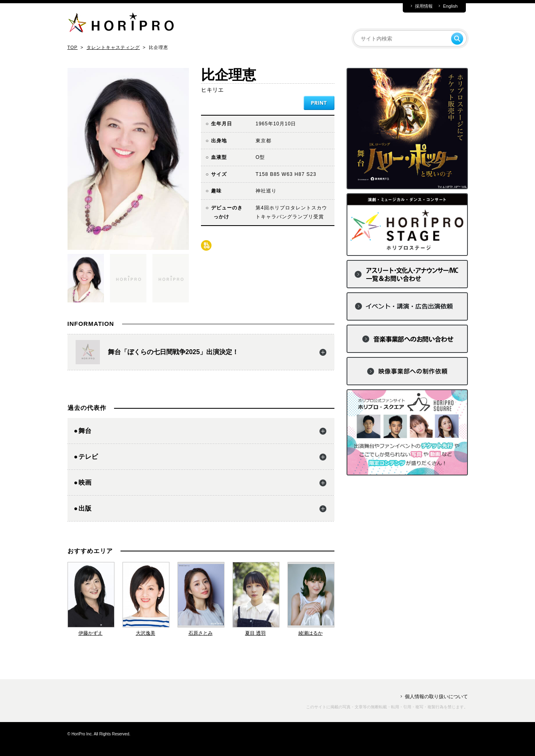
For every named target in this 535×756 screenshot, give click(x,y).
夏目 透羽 (255, 633)
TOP (73, 47)
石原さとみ (201, 633)
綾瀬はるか (311, 633)
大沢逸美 (146, 633)
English (450, 6)
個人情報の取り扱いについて (436, 697)
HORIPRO (121, 24)
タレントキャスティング (113, 47)
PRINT (319, 103)
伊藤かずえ (91, 633)
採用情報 (424, 6)
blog (206, 245)
